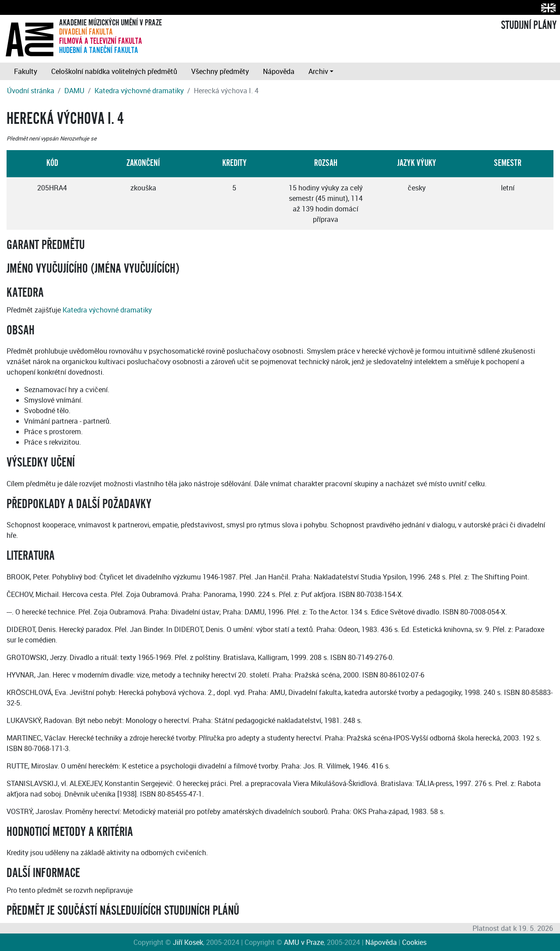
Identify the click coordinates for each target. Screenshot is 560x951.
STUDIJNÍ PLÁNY (529, 25)
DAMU (74, 91)
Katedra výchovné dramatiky (139, 91)
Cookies (414, 942)
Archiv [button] (318, 71)
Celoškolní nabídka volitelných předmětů (114, 71)
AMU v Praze (304, 942)
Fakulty (26, 71)
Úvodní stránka (31, 91)
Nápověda (279, 71)
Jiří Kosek (188, 942)
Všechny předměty (220, 71)
